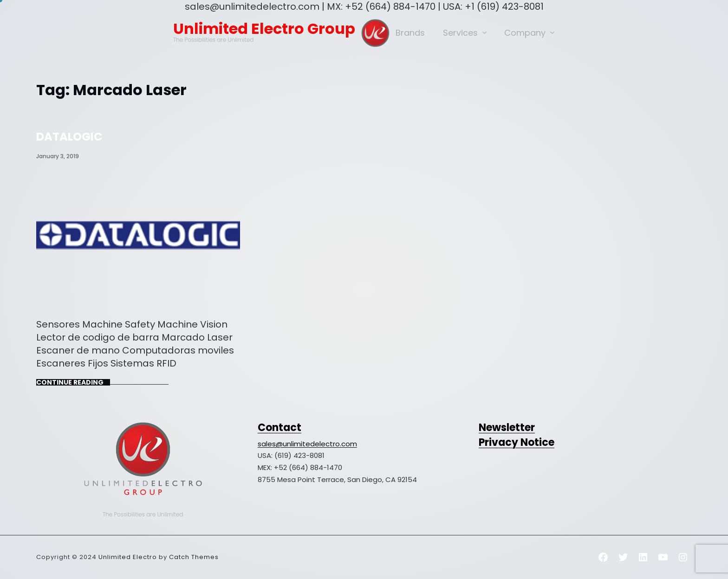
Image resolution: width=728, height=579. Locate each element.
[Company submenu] (552, 32)
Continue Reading (70, 382)
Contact (279, 428)
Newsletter (507, 428)
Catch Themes (194, 557)
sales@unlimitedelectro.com (307, 444)
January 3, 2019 (58, 156)
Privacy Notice (517, 442)
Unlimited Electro (128, 557)
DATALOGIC (69, 137)
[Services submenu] (484, 32)
